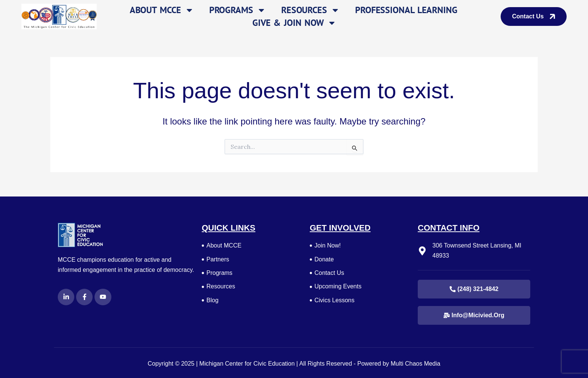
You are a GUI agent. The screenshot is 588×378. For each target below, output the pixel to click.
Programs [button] (238, 10)
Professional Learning (406, 10)
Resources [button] (310, 10)
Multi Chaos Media (416, 364)
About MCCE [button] (162, 10)
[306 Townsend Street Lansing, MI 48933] (422, 251)
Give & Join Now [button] (295, 23)
